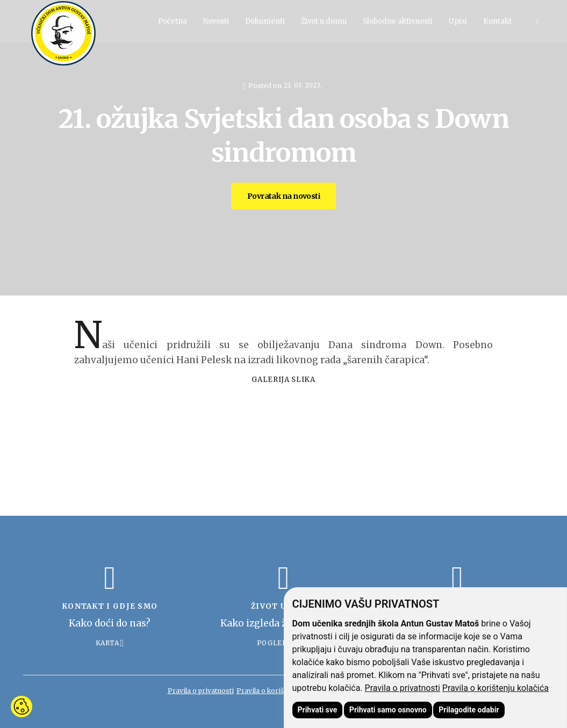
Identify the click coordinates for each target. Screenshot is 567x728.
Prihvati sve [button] (318, 710)
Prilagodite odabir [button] (469, 710)
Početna (173, 21)
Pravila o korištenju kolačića (496, 688)
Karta (107, 643)
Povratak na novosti (283, 196)
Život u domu (324, 21)
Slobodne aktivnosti (398, 21)
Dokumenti (265, 21)
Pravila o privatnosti (403, 688)
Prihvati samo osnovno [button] (388, 710)
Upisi (458, 21)
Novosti (216, 21)
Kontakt (497, 21)
